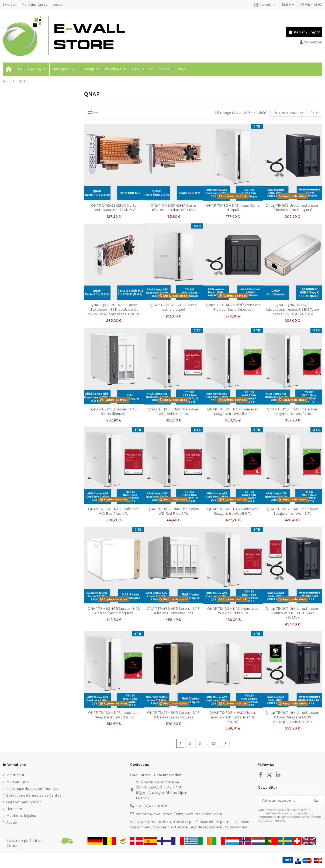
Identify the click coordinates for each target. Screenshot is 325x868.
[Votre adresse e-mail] (284, 801)
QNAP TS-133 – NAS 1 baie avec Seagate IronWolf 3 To (293, 511)
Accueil (59, 5)
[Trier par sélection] (288, 113)
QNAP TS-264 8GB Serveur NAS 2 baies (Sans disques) (173, 715)
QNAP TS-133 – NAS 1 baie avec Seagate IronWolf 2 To (233, 411)
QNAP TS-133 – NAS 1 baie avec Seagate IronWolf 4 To (293, 411)
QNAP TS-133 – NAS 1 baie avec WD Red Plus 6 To (173, 511)
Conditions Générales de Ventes (34, 795)
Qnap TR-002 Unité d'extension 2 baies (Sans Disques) (292, 208)
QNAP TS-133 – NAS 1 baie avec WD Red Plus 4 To (114, 511)
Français (265, 5)
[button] (32, 69)
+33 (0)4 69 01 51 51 (152, 806)
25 (214, 743)
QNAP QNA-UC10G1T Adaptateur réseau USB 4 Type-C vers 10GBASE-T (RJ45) (292, 309)
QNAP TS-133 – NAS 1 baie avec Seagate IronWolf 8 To (114, 715)
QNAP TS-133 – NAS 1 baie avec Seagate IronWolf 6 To (233, 511)
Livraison (10, 5)
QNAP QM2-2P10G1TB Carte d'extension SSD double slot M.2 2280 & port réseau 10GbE (114, 309)
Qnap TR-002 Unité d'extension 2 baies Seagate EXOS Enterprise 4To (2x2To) (292, 717)
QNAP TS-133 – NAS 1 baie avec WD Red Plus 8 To (233, 611)
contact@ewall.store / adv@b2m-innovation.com (179, 814)
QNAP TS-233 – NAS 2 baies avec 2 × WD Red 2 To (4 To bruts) (233, 717)
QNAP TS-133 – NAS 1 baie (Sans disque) (233, 208)
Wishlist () (311, 5)
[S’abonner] (316, 801)
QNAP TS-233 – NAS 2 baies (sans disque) (173, 307)
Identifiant (15, 775)
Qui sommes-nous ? (24, 802)
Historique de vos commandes (32, 789)
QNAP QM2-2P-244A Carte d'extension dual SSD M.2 (173, 208)
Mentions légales (35, 5)
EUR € (288, 5)
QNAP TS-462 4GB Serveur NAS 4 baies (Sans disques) (114, 611)
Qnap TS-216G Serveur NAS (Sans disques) (114, 411)
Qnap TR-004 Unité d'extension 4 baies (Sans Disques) (233, 307)
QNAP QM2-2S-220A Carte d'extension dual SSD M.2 (114, 208)
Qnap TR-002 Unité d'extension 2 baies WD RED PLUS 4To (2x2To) (292, 613)
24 (315, 113)
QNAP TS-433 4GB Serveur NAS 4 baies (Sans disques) (173, 611)
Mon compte (17, 782)
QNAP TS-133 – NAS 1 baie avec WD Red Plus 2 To (173, 411)
